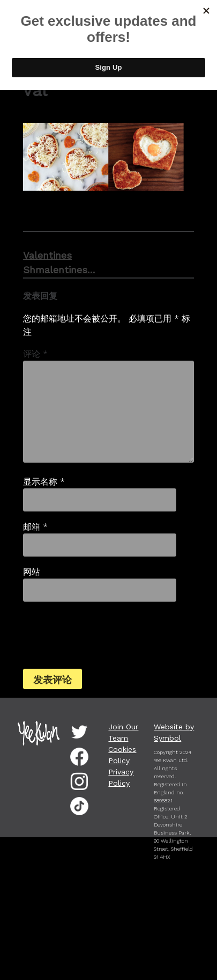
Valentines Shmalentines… (44, 262)
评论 (35, 354)
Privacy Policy (121, 777)
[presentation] (96, 634)
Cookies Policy (122, 755)
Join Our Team (123, 732)
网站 (32, 572)
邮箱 (35, 527)
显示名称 (44, 482)
